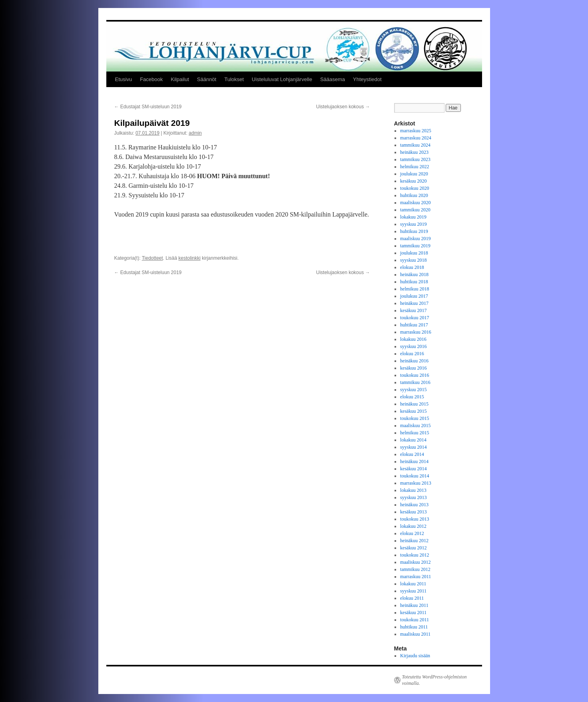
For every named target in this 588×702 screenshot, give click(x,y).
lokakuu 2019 (413, 217)
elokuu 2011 (412, 598)
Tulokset (234, 79)
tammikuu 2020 (415, 210)
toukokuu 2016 (415, 375)
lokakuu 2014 (413, 440)
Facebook (151, 79)
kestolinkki (189, 258)
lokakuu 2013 (413, 490)
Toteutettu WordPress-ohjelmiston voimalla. (435, 680)
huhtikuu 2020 (414, 195)
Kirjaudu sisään (415, 656)
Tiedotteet (152, 258)
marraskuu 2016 (416, 332)
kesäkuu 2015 (413, 411)
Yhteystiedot (367, 79)
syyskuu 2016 (413, 346)
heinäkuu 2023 (414, 152)
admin (195, 133)
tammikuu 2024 (415, 145)
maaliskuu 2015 (415, 426)
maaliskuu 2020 (415, 203)
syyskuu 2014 (413, 447)
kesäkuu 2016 (413, 368)
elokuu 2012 (412, 533)
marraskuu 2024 (416, 138)
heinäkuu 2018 (414, 274)
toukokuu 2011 (415, 620)
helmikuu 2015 (415, 433)
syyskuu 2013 (413, 497)
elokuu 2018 (412, 267)
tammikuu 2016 (415, 382)
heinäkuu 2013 (414, 505)
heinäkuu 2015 (414, 404)
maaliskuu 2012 (415, 562)
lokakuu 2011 (413, 584)
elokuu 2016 (412, 354)
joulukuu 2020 (414, 174)
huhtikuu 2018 (414, 282)
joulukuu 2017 (414, 296)
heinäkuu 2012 (414, 541)
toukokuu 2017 (415, 318)
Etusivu (124, 79)
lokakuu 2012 (413, 526)
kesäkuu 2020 (413, 181)
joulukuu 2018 (414, 253)
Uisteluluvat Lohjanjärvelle (282, 79)
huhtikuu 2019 (414, 231)
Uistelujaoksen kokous (343, 107)
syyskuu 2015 (413, 390)
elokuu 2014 (412, 454)
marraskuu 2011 (416, 577)
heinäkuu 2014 (414, 461)
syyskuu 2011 (413, 591)
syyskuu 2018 (413, 260)
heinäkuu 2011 (414, 605)
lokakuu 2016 (413, 339)
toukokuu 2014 (415, 476)
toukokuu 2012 (415, 555)
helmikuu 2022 (415, 167)
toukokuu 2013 (415, 519)
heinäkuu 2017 (414, 303)
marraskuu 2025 (416, 131)
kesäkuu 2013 (413, 512)
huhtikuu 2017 (414, 325)
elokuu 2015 (412, 397)
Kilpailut (180, 79)
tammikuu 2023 (415, 159)
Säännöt (207, 79)
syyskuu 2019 (413, 224)
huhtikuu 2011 (414, 627)
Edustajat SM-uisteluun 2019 (148, 107)
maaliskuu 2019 (415, 239)
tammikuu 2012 (415, 569)
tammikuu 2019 (415, 246)
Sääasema (333, 79)
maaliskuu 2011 (415, 634)
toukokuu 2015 (415, 418)
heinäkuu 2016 (414, 361)
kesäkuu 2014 (413, 469)
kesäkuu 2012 (413, 548)
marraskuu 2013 (416, 483)
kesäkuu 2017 (413, 310)
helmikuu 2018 (415, 289)
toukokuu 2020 (415, 188)
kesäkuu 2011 (413, 613)
